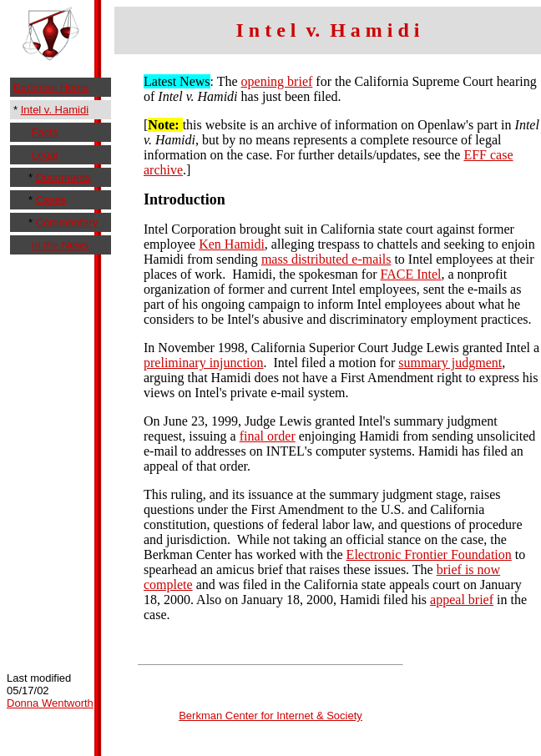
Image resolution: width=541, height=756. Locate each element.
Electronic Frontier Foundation (429, 554)
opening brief (277, 81)
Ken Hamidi (232, 244)
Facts (45, 132)
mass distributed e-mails (326, 259)
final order (268, 436)
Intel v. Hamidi (55, 110)
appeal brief (462, 600)
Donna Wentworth (50, 703)
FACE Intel (410, 274)
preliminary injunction (204, 363)
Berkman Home (51, 87)
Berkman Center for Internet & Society (270, 716)
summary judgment (450, 363)
